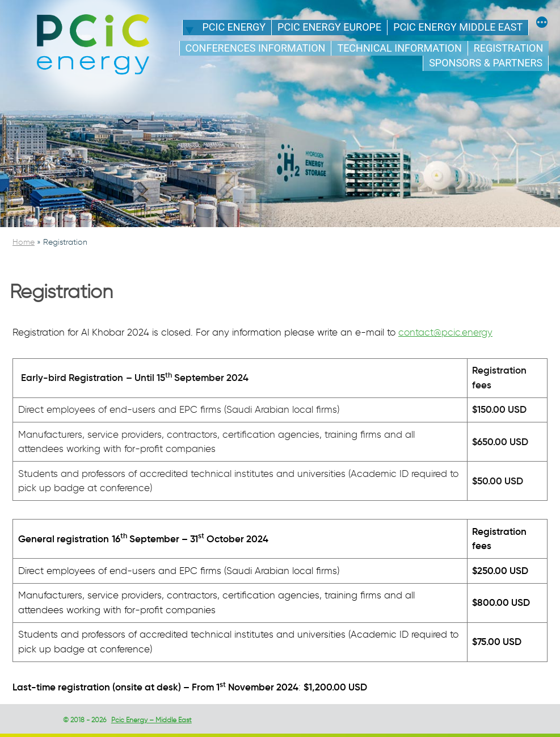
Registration (508, 48)
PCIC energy (234, 27)
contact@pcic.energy (445, 332)
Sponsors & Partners (486, 63)
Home (24, 242)
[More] (542, 24)
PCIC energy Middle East (458, 27)
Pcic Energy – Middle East (151, 720)
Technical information (399, 48)
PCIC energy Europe (329, 27)
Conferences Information (256, 48)
